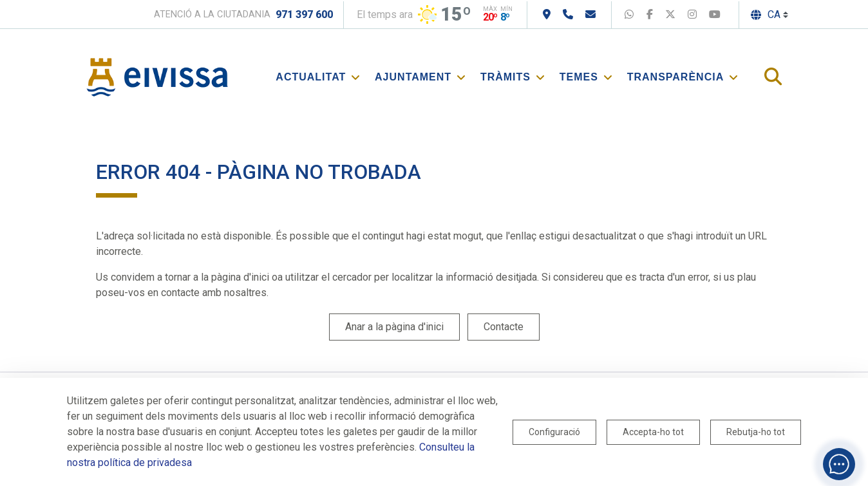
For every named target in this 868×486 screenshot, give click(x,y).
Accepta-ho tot (653, 432)
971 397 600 (304, 14)
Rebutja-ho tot (756, 432)
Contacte (504, 327)
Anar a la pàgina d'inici (394, 327)
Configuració (554, 432)
